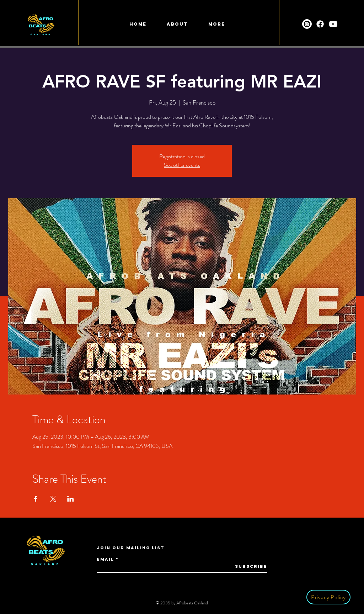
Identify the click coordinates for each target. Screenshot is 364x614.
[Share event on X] (53, 499)
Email (105, 559)
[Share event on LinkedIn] (71, 499)
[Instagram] (307, 24)
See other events (182, 165)
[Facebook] (320, 24)
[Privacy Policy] (328, 597)
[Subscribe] (249, 566)
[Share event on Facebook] (36, 499)
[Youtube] (333, 24)
